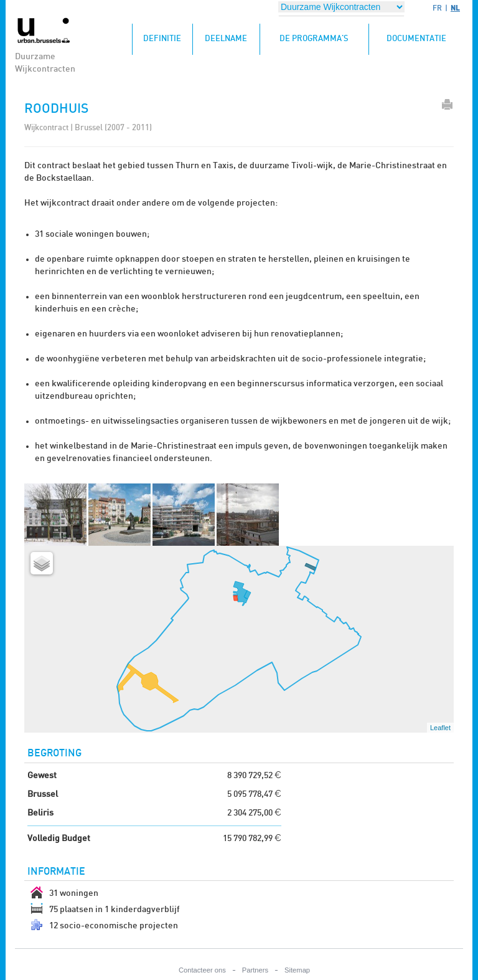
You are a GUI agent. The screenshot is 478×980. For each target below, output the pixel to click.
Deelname (226, 39)
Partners (255, 970)
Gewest (42, 776)
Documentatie (416, 39)
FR (437, 8)
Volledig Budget (59, 839)
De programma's (314, 39)
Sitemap (297, 970)
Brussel (43, 794)
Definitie (168, 33)
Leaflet (440, 728)
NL (455, 8)
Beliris (40, 813)
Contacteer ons (202, 970)
